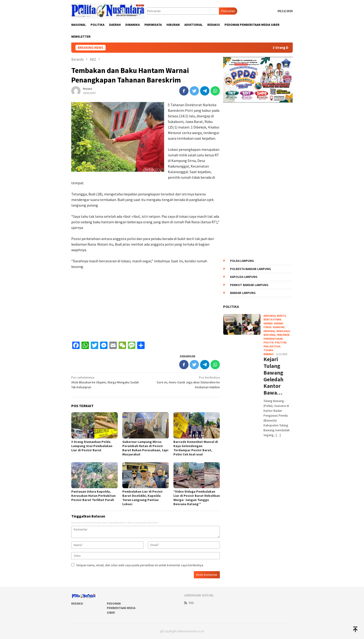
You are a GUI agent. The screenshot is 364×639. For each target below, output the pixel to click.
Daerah (279, 323)
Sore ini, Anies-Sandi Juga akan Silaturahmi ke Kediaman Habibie (184, 382)
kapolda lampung (244, 277)
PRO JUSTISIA (272, 346)
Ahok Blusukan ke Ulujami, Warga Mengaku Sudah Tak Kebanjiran (107, 382)
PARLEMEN (283, 335)
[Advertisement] (146, 305)
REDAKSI (77, 604)
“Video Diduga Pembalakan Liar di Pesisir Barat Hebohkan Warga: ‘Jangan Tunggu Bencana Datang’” (197, 498)
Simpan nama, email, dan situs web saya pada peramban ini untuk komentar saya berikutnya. (140, 565)
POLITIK (269, 343)
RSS (189, 603)
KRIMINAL (269, 331)
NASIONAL (270, 335)
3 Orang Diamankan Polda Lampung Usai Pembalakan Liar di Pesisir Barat (92, 446)
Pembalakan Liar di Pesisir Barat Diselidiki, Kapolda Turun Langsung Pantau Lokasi (143, 498)
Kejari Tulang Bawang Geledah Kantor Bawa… (273, 376)
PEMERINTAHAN (273, 339)
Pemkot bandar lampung (249, 285)
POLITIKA (231, 306)
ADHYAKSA (270, 316)
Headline (279, 327)
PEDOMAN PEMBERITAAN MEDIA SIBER (121, 608)
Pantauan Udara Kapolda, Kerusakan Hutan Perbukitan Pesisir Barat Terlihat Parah (93, 496)
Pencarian (228, 11)
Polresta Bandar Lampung (250, 269)
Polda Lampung (242, 261)
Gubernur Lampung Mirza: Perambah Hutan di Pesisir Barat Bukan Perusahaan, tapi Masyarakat (145, 448)
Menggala (283, 331)
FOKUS (268, 327)
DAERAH (268, 323)
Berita (281, 316)
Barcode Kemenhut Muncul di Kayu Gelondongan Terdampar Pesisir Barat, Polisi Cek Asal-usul (196, 448)
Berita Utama (272, 319)
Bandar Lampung (243, 293)
